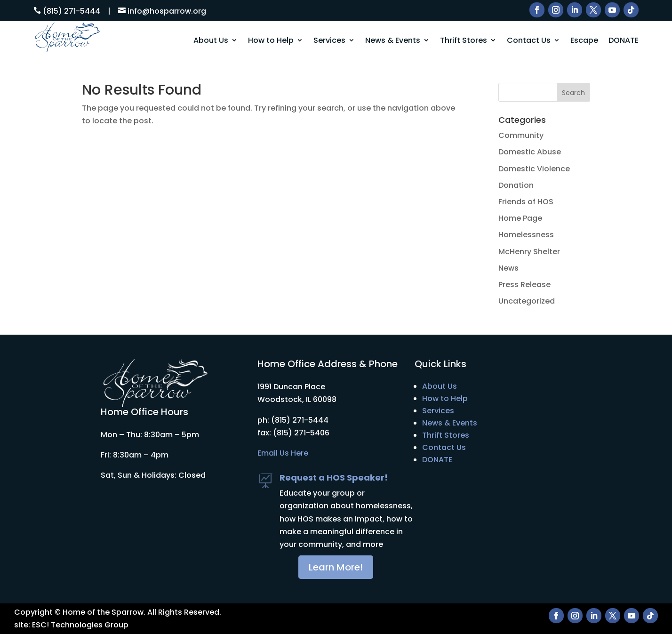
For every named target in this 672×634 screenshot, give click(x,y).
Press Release (524, 285)
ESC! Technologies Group (80, 625)
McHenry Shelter (529, 252)
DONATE (624, 41)
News (508, 268)
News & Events (393, 41)
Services (329, 41)
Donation (516, 185)
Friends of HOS (526, 202)
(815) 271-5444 (72, 11)
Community (521, 135)
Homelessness (526, 235)
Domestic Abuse (530, 152)
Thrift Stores (464, 41)
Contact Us (529, 41)
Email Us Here (283, 453)
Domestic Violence (534, 169)
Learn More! (336, 567)
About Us (211, 41)
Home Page (520, 218)
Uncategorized (527, 301)
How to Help (271, 41)
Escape (584, 41)
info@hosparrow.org (167, 11)
